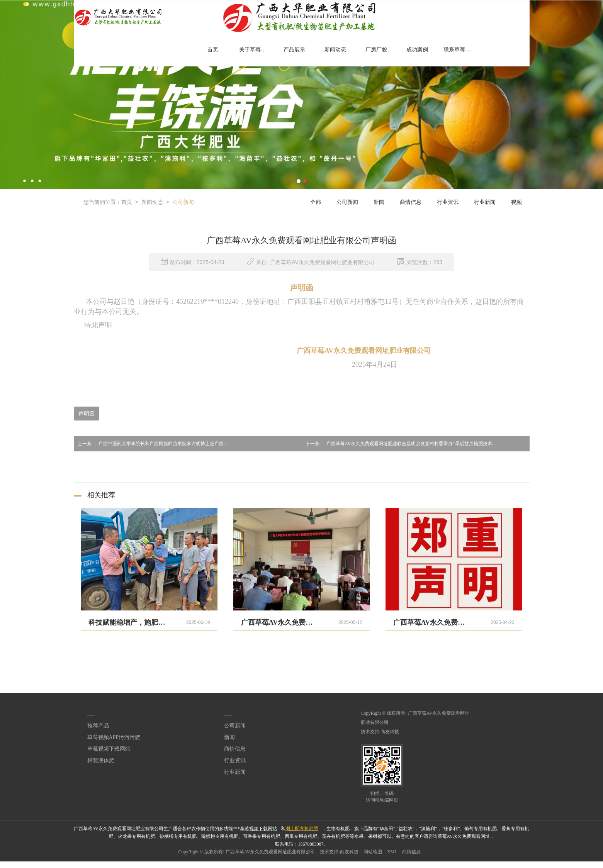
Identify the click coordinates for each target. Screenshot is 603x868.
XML (392, 852)
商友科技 (390, 732)
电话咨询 (9, 865)
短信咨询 (160, 865)
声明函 (87, 414)
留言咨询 (311, 865)
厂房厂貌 (376, 50)
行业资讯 (448, 202)
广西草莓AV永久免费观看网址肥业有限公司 (270, 852)
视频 (516, 202)
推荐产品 (98, 726)
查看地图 (462, 865)
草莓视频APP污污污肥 (114, 737)
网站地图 (373, 852)
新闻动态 (335, 50)
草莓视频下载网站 (109, 749)
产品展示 (294, 50)
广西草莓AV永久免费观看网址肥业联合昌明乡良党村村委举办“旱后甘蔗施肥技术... (399, 444)
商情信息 (411, 202)
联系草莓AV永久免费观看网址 (460, 50)
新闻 (379, 202)
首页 (213, 50)
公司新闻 (183, 202)
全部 (316, 202)
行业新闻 (485, 202)
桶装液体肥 (101, 760)
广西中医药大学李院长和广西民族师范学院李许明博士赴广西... (150, 444)
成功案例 (417, 50)
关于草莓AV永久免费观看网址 (256, 50)
